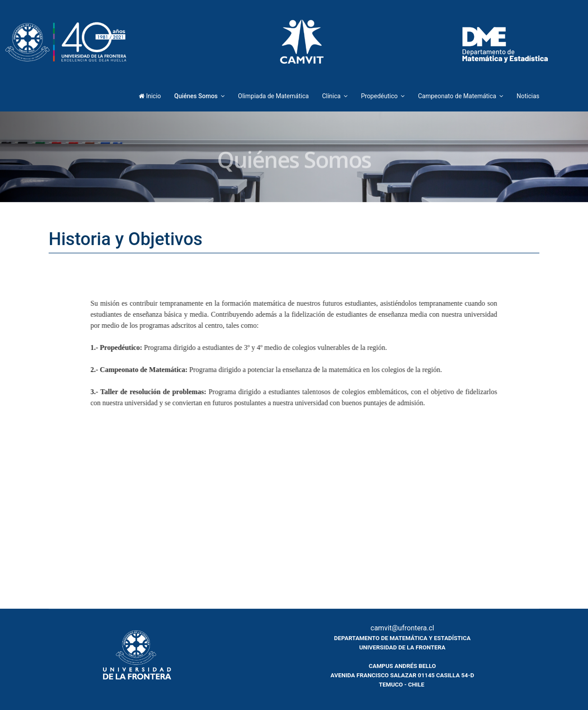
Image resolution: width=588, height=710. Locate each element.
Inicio (150, 96)
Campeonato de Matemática (457, 96)
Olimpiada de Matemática (273, 96)
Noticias (528, 96)
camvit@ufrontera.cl (402, 628)
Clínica (331, 96)
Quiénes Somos (196, 96)
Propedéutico (379, 96)
